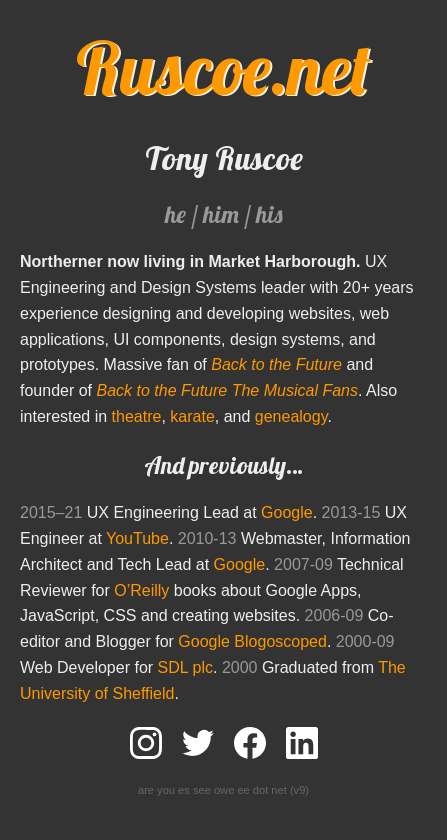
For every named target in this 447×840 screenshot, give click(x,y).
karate (192, 416)
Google (287, 512)
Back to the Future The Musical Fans (227, 390)
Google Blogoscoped (252, 641)
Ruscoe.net (223, 68)
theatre (137, 416)
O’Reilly (141, 590)
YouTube (137, 538)
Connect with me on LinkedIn (302, 743)
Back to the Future (276, 364)
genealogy (291, 416)
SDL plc (185, 667)
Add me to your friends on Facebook (250, 743)
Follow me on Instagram (146, 743)
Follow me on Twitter (198, 743)
